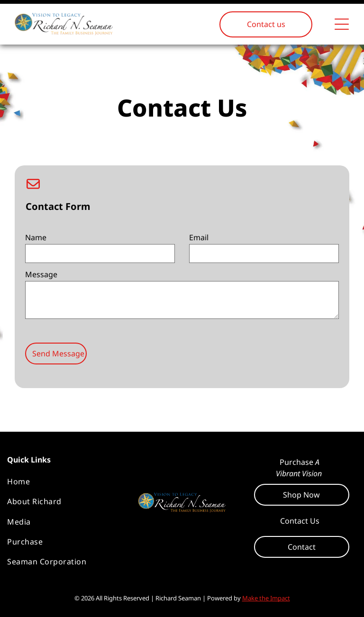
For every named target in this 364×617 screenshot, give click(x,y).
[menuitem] (64, 481)
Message (41, 274)
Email (199, 237)
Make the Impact (266, 598)
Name (36, 237)
